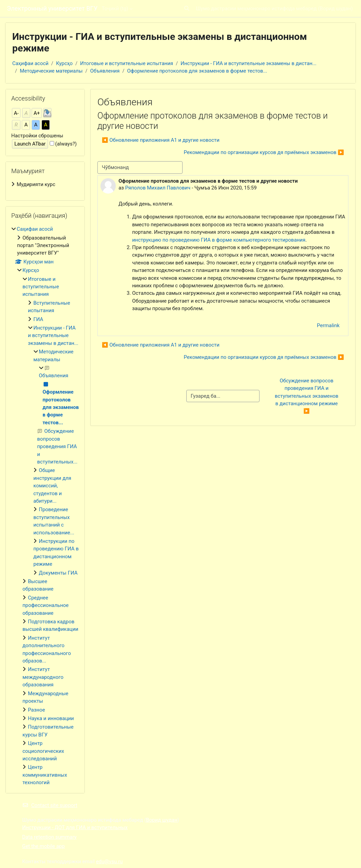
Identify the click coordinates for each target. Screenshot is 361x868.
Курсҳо (65, 63)
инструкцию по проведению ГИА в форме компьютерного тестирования (219, 240)
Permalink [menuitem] (328, 325)
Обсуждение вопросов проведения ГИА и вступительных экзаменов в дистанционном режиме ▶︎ (307, 396)
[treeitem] (45, 184)
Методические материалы (51, 71)
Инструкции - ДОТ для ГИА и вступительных (75, 827)
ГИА (38, 319)
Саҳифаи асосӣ (30, 63)
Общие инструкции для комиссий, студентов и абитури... (52, 486)
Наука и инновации (51, 718)
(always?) (66, 144)
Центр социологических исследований (43, 751)
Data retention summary (49, 837)
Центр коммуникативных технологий (45, 775)
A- (16, 113)
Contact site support (50, 805)
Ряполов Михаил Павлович (158, 188)
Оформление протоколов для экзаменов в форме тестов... (197, 71)
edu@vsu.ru (109, 862)
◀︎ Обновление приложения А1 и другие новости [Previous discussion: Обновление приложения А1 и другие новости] (161, 140)
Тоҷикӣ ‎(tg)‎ (115, 9)
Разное (36, 710)
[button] (187, 9)
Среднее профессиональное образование (45, 605)
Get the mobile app (43, 846)
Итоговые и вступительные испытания (127, 63)
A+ (37, 113)
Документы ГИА (58, 573)
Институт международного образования (43, 677)
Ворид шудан (335, 9)
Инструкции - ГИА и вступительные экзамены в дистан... (248, 63)
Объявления (105, 71)
